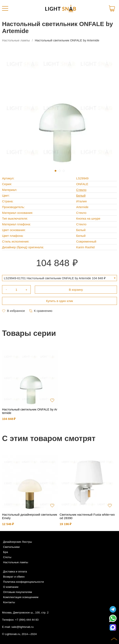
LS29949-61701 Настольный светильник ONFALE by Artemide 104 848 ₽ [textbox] (55, 278)
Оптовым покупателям (18, 592)
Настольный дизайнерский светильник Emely (29, 516)
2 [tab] (60, 171)
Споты (7, 557)
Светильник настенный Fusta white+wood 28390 (87, 516)
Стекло (81, 190)
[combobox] (59, 278)
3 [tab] (64, 171)
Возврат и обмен (14, 577)
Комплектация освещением (21, 597)
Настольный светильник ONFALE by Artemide (30, 411)
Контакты (9, 602)
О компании (11, 587)
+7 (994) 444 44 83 (27, 620)
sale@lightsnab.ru (23, 627)
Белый (81, 195)
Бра (6, 552)
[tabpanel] (59, 108)
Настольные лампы (16, 40)
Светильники (11, 547)
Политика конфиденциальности (23, 582)
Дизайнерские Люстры (18, 542)
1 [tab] (56, 171)
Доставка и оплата (15, 572)
